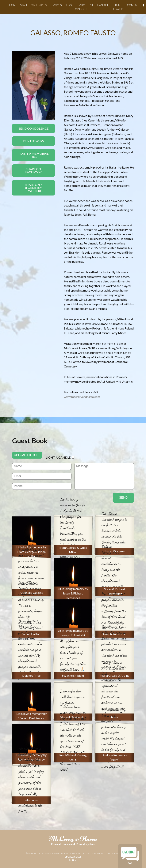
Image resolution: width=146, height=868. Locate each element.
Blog (68, 5)
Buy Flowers (33, 141)
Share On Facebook (34, 171)
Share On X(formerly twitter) (34, 188)
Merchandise (99, 5)
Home (13, 5)
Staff (24, 5)
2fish (74, 860)
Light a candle (58, 457)
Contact (133, 5)
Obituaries (39, 5)
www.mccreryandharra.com (82, 397)
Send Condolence (34, 128)
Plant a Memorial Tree (33, 155)
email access (73, 857)
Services (56, 5)
